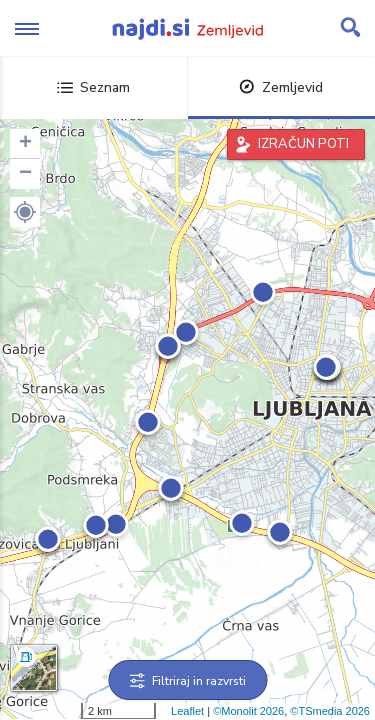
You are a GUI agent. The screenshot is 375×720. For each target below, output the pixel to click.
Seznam (93, 87)
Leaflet (187, 711)
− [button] (25, 174)
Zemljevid (281, 87)
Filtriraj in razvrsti (187, 681)
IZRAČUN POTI (303, 144)
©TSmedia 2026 (330, 711)
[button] (25, 212)
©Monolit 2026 (248, 711)
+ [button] (25, 144)
